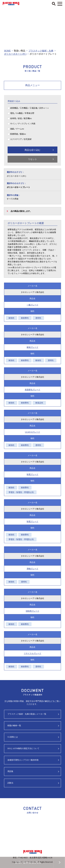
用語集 (10, 771)
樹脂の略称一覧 (14, 726)
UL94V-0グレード (32, 432)
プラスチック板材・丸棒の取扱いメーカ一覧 (27, 714)
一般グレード (32, 305)
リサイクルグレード (32, 653)
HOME (7, 51)
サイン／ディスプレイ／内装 (23, 124)
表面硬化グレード (32, 390)
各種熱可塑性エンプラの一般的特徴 (23, 760)
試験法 (10, 783)
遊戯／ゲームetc (17, 129)
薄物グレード (32, 569)
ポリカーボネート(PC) (15, 54)
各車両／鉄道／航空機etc (21, 118)
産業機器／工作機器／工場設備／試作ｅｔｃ (30, 108)
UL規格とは (13, 737)
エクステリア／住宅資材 (21, 139)
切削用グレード (32, 611)
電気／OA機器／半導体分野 (22, 113)
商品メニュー (32, 85)
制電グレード (32, 474)
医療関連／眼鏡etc (18, 134)
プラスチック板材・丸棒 (41, 51)
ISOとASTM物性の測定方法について (23, 748)
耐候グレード (32, 347)
